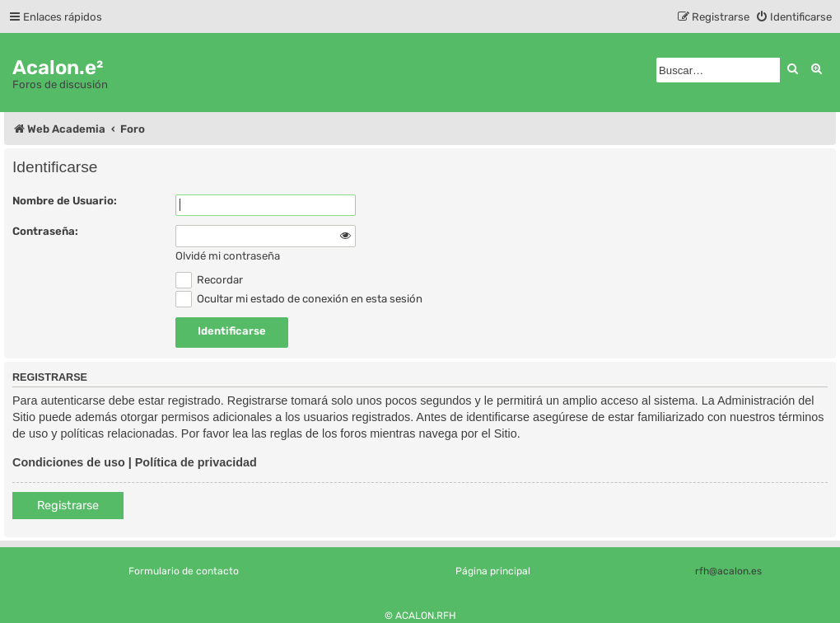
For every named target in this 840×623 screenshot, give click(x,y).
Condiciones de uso (69, 462)
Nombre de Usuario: (65, 201)
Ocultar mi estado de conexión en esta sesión (299, 299)
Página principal (493, 571)
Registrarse (68, 506)
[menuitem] (793, 17)
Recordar (209, 280)
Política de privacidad (196, 462)
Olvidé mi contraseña (228, 256)
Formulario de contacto (184, 571)
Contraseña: (45, 231)
